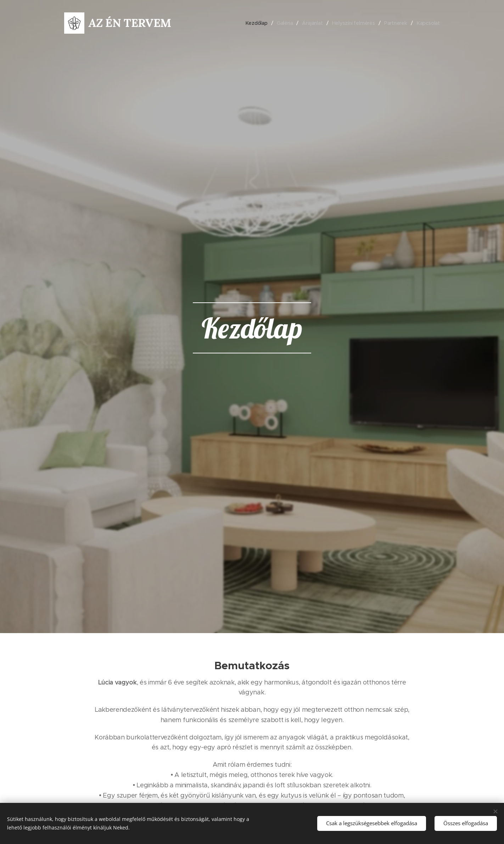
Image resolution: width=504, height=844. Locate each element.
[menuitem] (256, 23)
